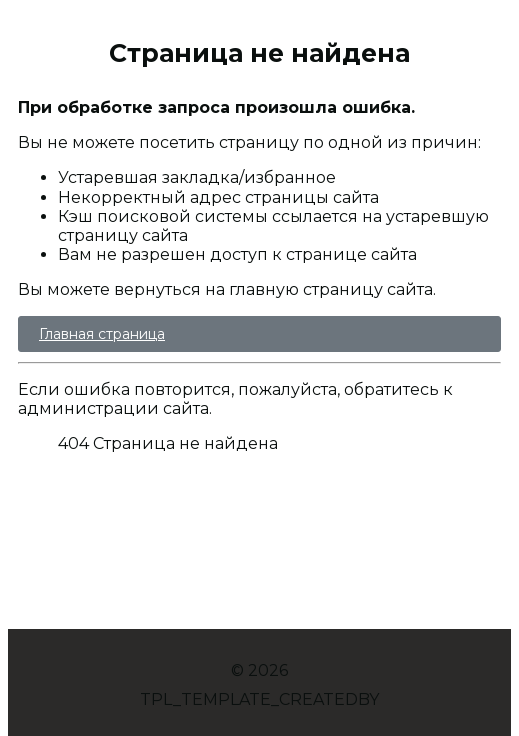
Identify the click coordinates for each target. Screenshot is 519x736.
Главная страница (102, 334)
